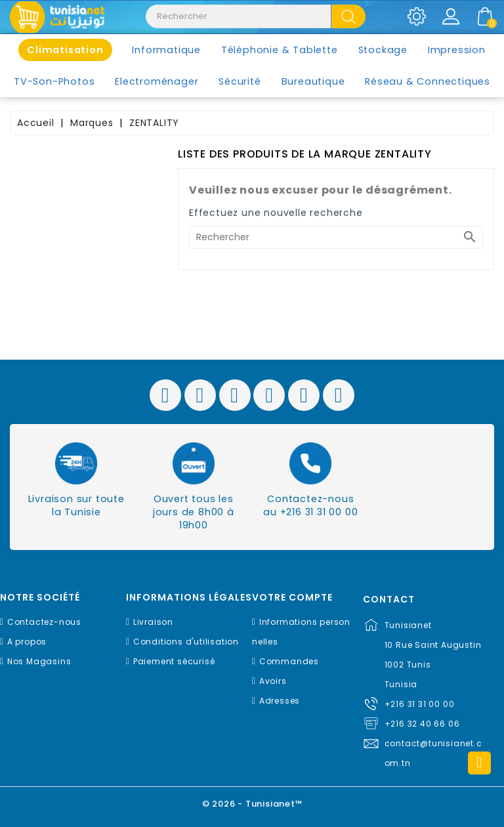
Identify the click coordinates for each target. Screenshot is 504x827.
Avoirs (273, 681)
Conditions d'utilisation (186, 642)
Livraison (153, 622)
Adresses (280, 701)
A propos (27, 642)
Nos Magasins (39, 661)
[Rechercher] (336, 237)
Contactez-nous (44, 622)
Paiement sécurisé (174, 661)
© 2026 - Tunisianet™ (252, 804)
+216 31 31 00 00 (420, 704)
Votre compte (292, 598)
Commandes (289, 661)
